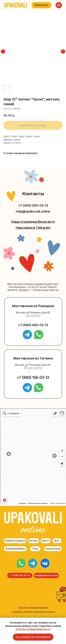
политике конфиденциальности (33, 629)
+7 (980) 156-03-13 (33, 377)
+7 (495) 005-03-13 (33, 205)
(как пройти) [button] (33, 315)
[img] (21, 563)
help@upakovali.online (33, 211)
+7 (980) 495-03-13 (33, 325)
